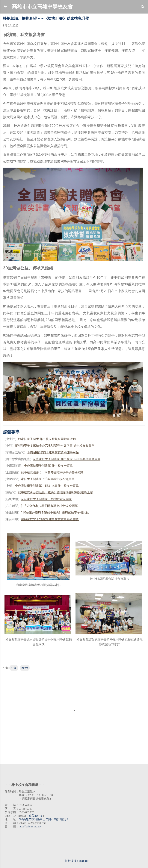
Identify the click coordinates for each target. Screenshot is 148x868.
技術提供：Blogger (74, 861)
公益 (14, 668)
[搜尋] (143, 8)
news (25, 668)
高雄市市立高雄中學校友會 (42, 7)
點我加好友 (36, 816)
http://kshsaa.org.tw (30, 826)
